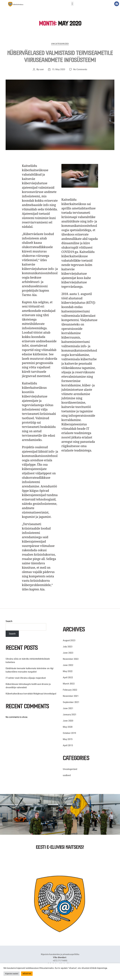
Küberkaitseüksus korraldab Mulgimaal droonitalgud (31, 694)
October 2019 (69, 733)
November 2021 (71, 696)
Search (9, 621)
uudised (67, 775)
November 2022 (71, 659)
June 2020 (68, 721)
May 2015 (68, 739)
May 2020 (68, 727)
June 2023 (68, 653)
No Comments (80, 69)
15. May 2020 (58, 69)
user (42, 69)
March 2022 (69, 684)
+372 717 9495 (60, 961)
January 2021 (70, 715)
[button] (72, 4)
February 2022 (70, 690)
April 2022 (68, 677)
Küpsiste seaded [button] (12, 974)
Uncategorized (60, 44)
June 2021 (68, 708)
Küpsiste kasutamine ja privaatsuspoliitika (60, 954)
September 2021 (71, 702)
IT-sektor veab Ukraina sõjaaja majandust (26, 678)
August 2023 (69, 640)
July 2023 (68, 647)
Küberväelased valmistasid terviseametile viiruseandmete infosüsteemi (60, 56)
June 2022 (68, 665)
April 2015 (68, 745)
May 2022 (68, 671)
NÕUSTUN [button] (27, 974)
